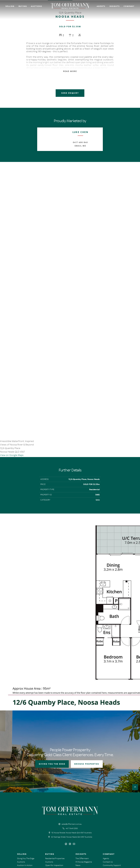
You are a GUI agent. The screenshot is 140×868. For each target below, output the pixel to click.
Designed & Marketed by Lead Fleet (117, 845)
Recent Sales (22, 825)
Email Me (80, 146)
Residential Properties (55, 815)
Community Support (112, 822)
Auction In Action (25, 822)
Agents (101, 6)
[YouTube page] (74, 800)
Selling (10, 6)
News (78, 822)
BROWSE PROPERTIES (87, 720)
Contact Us (108, 818)
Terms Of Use (22, 845)
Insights (114, 6)
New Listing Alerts (53, 825)
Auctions (36, 6)
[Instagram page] (70, 800)
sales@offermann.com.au (72, 780)
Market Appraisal (25, 828)
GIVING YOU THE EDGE (52, 720)
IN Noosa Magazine (84, 818)
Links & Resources (110, 825)
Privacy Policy (34, 845)
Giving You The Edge (26, 815)
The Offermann (82, 815)
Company (129, 6)
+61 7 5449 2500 (72, 785)
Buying (23, 6)
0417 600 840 (80, 142)
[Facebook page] (66, 800)
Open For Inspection (54, 822)
